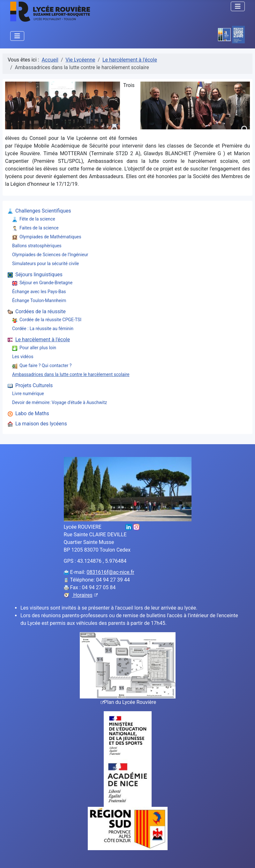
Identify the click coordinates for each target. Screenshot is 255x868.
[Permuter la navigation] (238, 6)
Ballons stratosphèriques (37, 246)
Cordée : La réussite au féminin (43, 329)
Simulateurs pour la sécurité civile (45, 264)
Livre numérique (28, 394)
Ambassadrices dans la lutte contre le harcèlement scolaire (71, 374)
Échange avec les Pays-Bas (39, 292)
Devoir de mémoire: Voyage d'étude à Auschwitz (60, 402)
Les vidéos (23, 357)
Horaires (85, 595)
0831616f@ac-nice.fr (110, 572)
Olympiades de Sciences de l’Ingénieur (50, 255)
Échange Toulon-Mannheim (39, 300)
